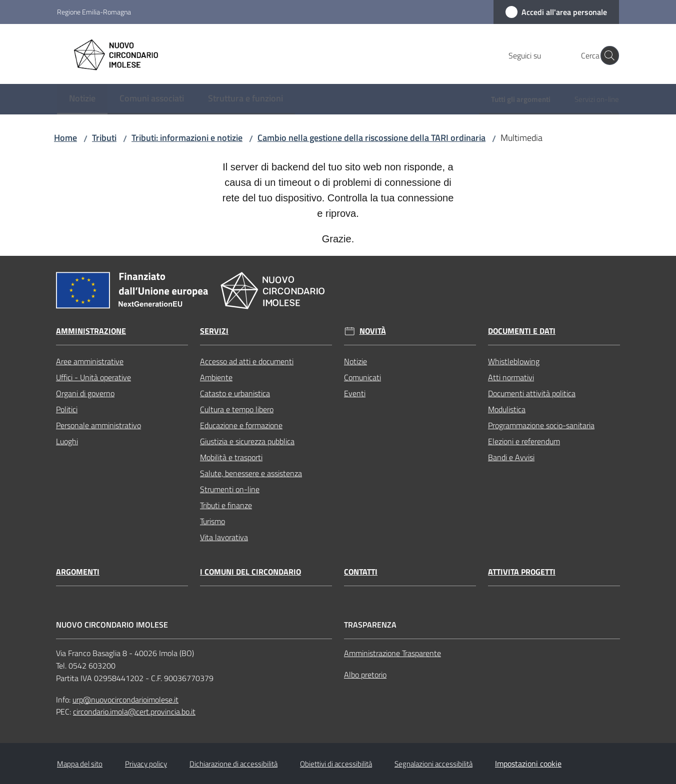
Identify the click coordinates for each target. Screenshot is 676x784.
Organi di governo (85, 393)
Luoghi (67, 441)
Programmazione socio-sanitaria (541, 425)
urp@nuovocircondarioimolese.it (125, 700)
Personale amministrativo (98, 425)
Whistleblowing (514, 361)
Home (65, 138)
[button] (607, 55)
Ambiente (216, 377)
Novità (373, 331)
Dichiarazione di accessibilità (233, 764)
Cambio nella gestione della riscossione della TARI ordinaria (371, 138)
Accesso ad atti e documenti (247, 361)
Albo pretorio (365, 675)
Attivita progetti (522, 572)
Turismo (212, 521)
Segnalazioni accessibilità (433, 764)
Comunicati (362, 377)
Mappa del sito (80, 764)
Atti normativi (511, 377)
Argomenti (78, 572)
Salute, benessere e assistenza (251, 473)
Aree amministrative (90, 361)
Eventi (355, 393)
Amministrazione (91, 331)
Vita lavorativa (224, 537)
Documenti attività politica (532, 393)
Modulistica (507, 409)
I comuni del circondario (250, 572)
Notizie (355, 361)
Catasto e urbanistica (235, 393)
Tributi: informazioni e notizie (187, 138)
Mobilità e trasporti (231, 457)
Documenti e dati (522, 331)
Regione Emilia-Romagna (94, 12)
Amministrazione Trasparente (392, 653)
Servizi (214, 331)
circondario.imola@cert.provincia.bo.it (134, 712)
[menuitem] (82, 99)
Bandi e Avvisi (511, 457)
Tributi (104, 138)
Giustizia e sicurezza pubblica (247, 441)
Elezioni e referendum (524, 441)
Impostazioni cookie (528, 764)
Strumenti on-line (230, 489)
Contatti (361, 572)
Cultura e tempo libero (237, 409)
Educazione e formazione (241, 425)
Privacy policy (146, 764)
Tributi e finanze (226, 505)
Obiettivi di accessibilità (336, 764)
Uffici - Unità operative (93, 377)
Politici (67, 409)
